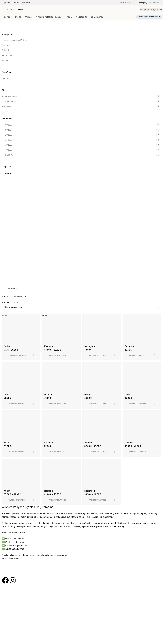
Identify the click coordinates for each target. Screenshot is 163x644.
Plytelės (6, 45)
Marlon (88, 401)
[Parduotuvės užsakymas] (81, 307)
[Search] (72, 10)
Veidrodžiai (7, 55)
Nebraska (49, 498)
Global (7, 352)
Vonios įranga (8, 606)
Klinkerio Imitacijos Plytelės (15, 40)
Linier (7, 401)
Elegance (49, 352)
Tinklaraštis (7, 624)
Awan (7, 449)
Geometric (49, 401)
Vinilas (5, 61)
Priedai (5, 50)
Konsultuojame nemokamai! (149, 17)
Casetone (49, 449)
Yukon (7, 498)
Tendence (130, 352)
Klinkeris (6, 601)
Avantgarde (90, 352)
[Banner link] (81, 235)
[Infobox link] (126, 3)
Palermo (129, 449)
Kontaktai (6, 619)
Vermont (89, 449)
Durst (128, 401)
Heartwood (90, 498)
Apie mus (6, 615)
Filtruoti (8, 173)
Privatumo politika (9, 628)
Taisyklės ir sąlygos (10, 633)
